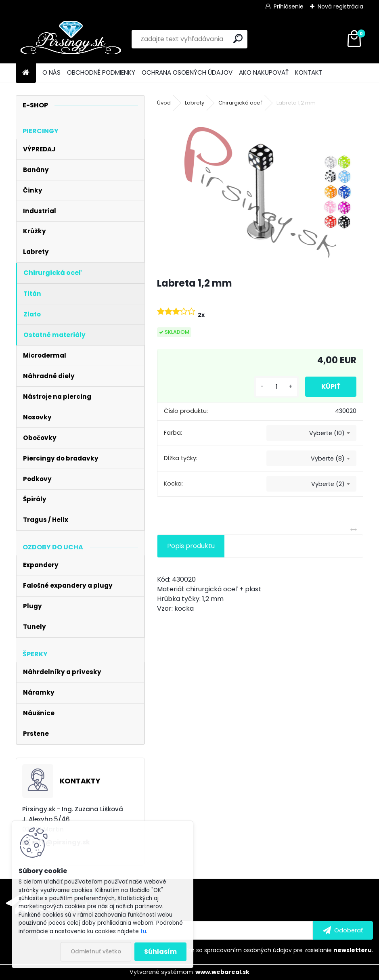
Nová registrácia (340, 6)
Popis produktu (191, 546)
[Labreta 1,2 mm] (260, 193)
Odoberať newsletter (90, 907)
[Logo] (71, 39)
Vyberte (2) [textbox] (328, 484)
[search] (238, 39)
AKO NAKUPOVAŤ (264, 72)
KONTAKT (309, 72)
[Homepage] (26, 73)
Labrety (195, 103)
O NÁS (51, 72)
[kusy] (276, 387)
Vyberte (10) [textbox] (327, 433)
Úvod (164, 103)
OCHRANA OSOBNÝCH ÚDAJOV (187, 72)
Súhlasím (160, 952)
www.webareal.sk (222, 972)
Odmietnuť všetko (96, 952)
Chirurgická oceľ (240, 103)
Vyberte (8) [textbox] (328, 459)
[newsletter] (343, 930)
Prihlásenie (289, 6)
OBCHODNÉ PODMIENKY (101, 72)
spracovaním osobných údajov (248, 950)
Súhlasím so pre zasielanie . (271, 950)
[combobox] (311, 433)
